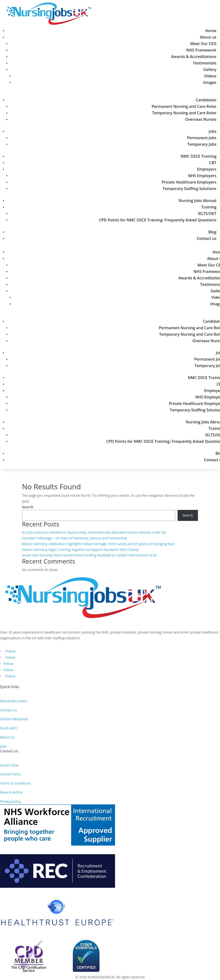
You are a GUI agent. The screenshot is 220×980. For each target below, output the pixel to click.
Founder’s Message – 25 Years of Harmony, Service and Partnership (75, 538)
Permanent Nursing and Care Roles (184, 106)
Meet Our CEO (203, 44)
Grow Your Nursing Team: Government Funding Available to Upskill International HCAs (89, 555)
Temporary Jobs (202, 144)
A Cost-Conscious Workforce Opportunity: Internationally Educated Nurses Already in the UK (94, 532)
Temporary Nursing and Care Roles (184, 113)
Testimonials (205, 63)
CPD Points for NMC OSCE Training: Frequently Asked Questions (158, 220)
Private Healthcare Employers (189, 182)
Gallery (210, 69)
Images (210, 82)
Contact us (207, 238)
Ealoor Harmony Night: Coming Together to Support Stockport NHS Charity (80, 550)
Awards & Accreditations (194, 57)
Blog (212, 232)
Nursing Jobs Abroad (197, 201)
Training (209, 207)
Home (211, 31)
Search (28, 507)
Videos (210, 76)
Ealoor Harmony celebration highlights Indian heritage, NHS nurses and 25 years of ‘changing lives (98, 544)
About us (208, 37)
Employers (207, 169)
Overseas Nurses (201, 119)
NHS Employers (202, 176)
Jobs (213, 131)
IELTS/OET (207, 213)
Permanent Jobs (202, 138)
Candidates (206, 100)
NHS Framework (201, 50)
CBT (213, 163)
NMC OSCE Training (198, 156)
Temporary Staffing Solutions (190, 189)
